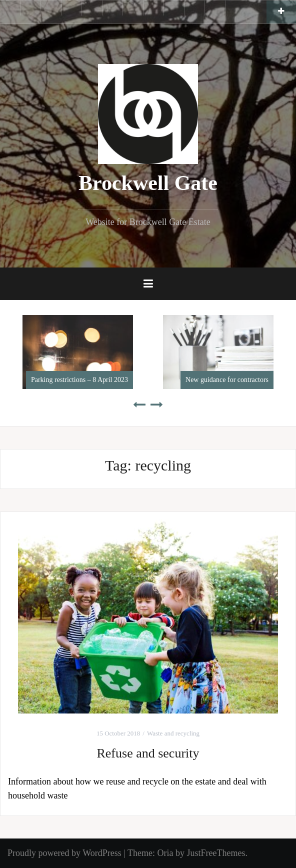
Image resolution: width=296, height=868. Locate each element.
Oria (165, 853)
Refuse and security (148, 753)
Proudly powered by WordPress (64, 853)
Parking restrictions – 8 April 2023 (79, 380)
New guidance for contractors (227, 380)
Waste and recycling (173, 733)
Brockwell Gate (148, 183)
